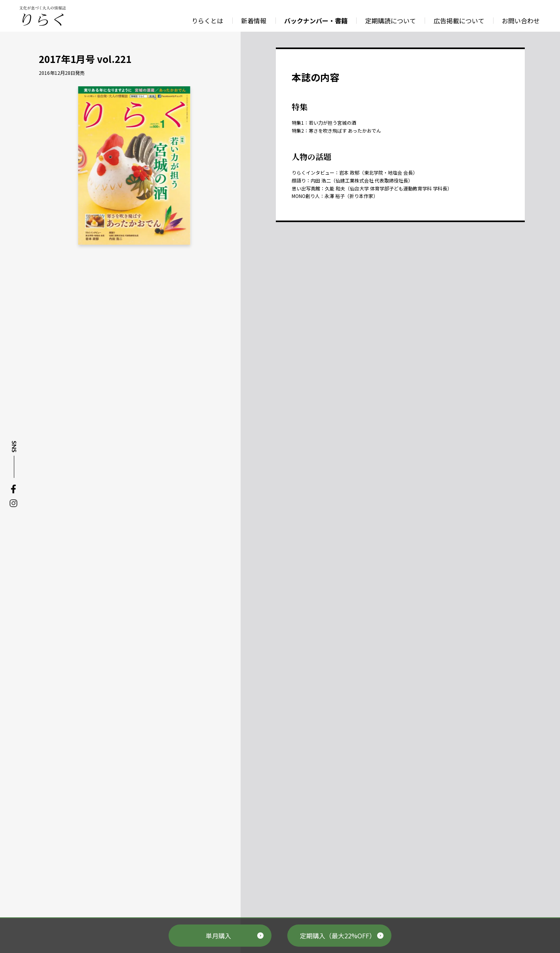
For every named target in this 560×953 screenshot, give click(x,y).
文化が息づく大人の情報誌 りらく (42, 16)
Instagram (13, 503)
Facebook (13, 489)
